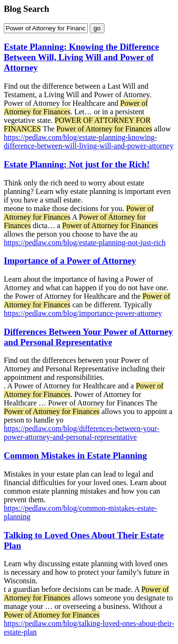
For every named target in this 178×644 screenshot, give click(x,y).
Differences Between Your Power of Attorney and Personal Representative (88, 337)
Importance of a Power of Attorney (70, 261)
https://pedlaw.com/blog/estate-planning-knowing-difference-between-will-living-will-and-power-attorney (89, 142)
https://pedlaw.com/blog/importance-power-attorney (83, 313)
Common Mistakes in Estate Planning (75, 455)
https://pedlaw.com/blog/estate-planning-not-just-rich (85, 243)
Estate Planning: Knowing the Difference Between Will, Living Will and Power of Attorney (81, 57)
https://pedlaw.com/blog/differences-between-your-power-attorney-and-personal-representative (82, 433)
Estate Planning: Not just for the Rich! (77, 164)
